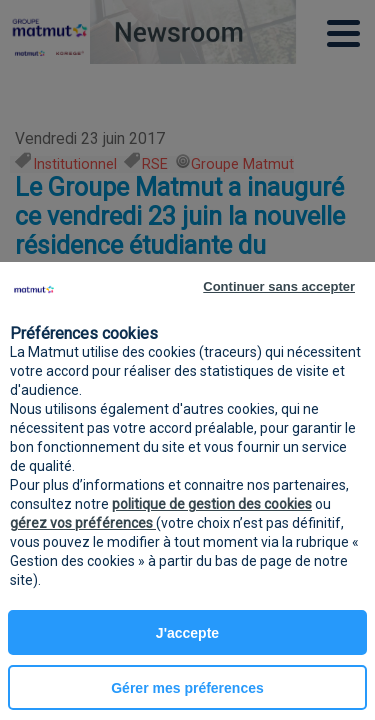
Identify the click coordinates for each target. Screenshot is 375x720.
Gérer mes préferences (187, 688)
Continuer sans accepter (279, 286)
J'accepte (187, 633)
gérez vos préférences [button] (83, 523)
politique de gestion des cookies (212, 504)
